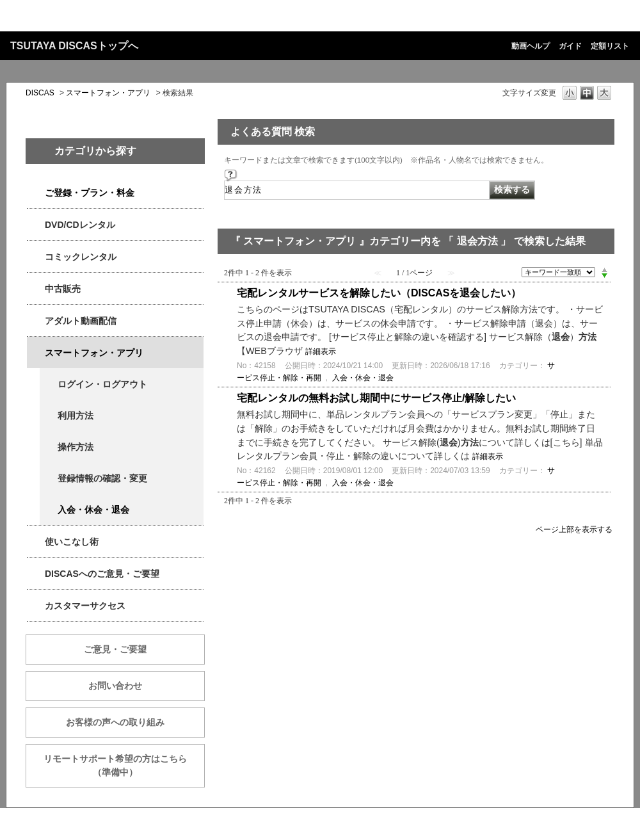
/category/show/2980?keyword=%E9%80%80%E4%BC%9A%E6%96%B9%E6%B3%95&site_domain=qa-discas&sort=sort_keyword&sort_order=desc (36, 225)
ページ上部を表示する (574, 529)
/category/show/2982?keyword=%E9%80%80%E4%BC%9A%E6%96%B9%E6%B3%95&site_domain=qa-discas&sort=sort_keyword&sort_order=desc (36, 353)
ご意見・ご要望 (115, 649)
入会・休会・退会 (93, 510)
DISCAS (40, 93)
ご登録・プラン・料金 (90, 193)
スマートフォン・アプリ (108, 93)
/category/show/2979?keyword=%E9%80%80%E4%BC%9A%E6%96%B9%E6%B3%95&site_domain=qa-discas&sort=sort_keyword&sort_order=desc (36, 193)
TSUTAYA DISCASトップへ (74, 46)
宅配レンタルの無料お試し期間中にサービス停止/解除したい (376, 398)
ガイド (570, 46)
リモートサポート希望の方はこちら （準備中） (124, 765)
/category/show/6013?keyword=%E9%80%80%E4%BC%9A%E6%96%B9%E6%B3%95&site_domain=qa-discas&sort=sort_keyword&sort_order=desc (36, 289)
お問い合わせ (115, 686)
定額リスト (610, 46)
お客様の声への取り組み (115, 722)
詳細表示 (321, 351)
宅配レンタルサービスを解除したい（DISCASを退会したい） (379, 293)
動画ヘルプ (531, 46)
